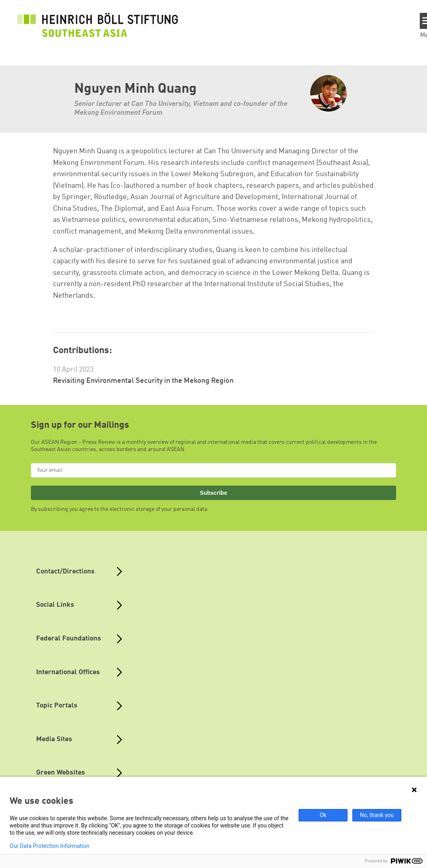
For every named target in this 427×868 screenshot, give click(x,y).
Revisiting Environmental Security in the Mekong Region (143, 381)
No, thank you (377, 815)
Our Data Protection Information (50, 846)
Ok (323, 815)
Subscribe (213, 493)
